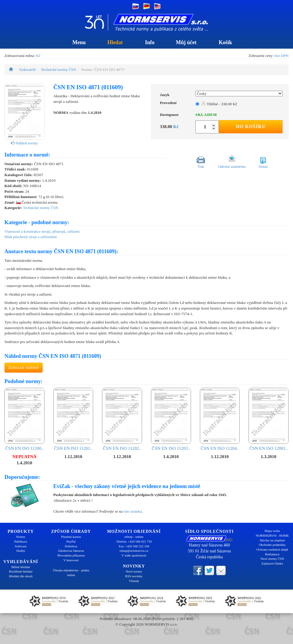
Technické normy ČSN (59, 70)
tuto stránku (133, 511)
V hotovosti (71, 560)
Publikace (21, 541)
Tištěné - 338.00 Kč (219, 104)
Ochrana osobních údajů (272, 549)
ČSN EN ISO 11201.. (73, 419)
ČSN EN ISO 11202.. (122, 419)
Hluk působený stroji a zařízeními (31, 237)
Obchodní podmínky (272, 545)
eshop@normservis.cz (134, 551)
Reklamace (272, 554)
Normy (21, 537)
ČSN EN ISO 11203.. (171, 419)
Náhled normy (24, 143)
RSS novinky (134, 576)
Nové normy (134, 571)
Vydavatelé (27, 70)
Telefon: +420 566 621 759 (134, 541)
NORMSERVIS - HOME (272, 535)
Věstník (134, 581)
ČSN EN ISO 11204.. (220, 419)
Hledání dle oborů (21, 576)
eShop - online (134, 537)
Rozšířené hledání (21, 571)
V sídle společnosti (134, 555)
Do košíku (251, 126)
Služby (21, 551)
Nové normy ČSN (272, 559)
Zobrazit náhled (24, 368)
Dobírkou (71, 546)
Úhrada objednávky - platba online (71, 573)
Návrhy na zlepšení (272, 540)
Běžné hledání (21, 567)
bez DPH (282, 56)
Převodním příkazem (71, 555)
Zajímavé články (272, 563)
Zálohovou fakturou (71, 551)
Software (21, 546)
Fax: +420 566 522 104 (134, 546)
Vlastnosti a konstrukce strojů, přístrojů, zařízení (42, 231)
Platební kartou (71, 537)
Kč (38, 56)
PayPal (71, 541)
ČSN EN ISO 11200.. (24, 419)
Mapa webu (272, 531)
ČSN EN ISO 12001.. (269, 419)
